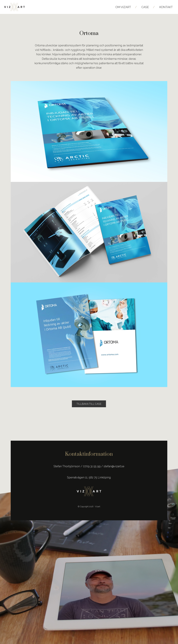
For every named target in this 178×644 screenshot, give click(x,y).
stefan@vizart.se (114, 466)
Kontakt (166, 7)
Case (145, 7)
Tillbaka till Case (89, 404)
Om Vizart (123, 7)
